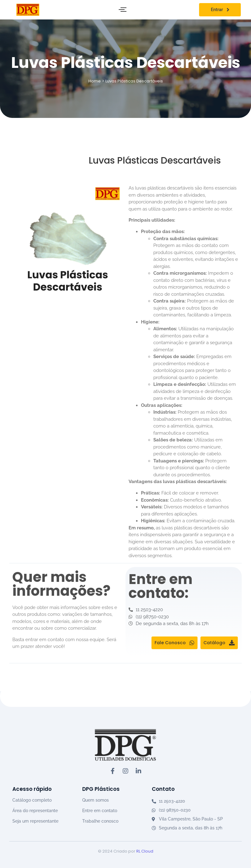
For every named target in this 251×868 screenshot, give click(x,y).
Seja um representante (35, 821)
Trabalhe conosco (100, 821)
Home (95, 81)
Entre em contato (100, 811)
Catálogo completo (32, 800)
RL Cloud (145, 851)
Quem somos (96, 800)
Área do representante (35, 811)
